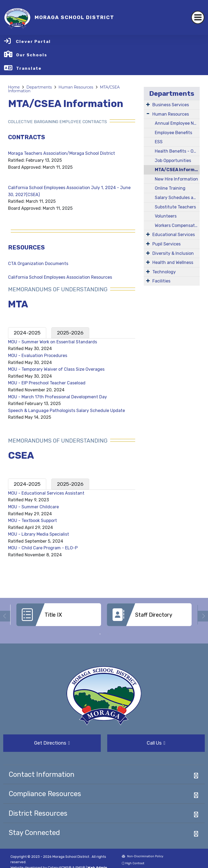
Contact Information (42, 774)
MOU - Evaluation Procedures (38, 356)
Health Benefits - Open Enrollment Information (177, 151)
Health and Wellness (173, 262)
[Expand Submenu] (148, 104)
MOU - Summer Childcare (33, 507)
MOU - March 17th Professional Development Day (58, 397)
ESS (159, 142)
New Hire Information (176, 179)
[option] (59, 617)
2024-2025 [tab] (27, 333)
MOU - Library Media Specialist (39, 534)
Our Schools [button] (32, 55)
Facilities (161, 281)
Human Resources (76, 87)
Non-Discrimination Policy (143, 856)
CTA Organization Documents (38, 264)
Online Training (170, 188)
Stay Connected (34, 833)
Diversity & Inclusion (173, 253)
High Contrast (135, 863)
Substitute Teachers (175, 207)
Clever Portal (33, 42)
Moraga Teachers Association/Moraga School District (62, 153)
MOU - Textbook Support (33, 521)
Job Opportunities (173, 161)
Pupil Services (166, 244)
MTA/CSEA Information (177, 170)
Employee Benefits (173, 133)
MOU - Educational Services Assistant (46, 493)
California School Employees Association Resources (60, 277)
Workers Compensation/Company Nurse (177, 225)
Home (14, 87)
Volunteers (166, 216)
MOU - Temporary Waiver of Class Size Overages (56, 369)
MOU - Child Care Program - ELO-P (43, 548)
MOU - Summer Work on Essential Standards (53, 342)
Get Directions (52, 743)
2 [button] (108, 634)
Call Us (156, 743)
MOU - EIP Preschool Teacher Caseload (47, 383)
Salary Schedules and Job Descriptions (177, 198)
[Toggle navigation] (198, 17)
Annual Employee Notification (177, 123)
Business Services (171, 105)
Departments (39, 87)
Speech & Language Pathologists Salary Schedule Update (67, 411)
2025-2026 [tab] (70, 333)
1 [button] (100, 634)
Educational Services (174, 235)
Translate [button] (29, 68)
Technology (164, 272)
